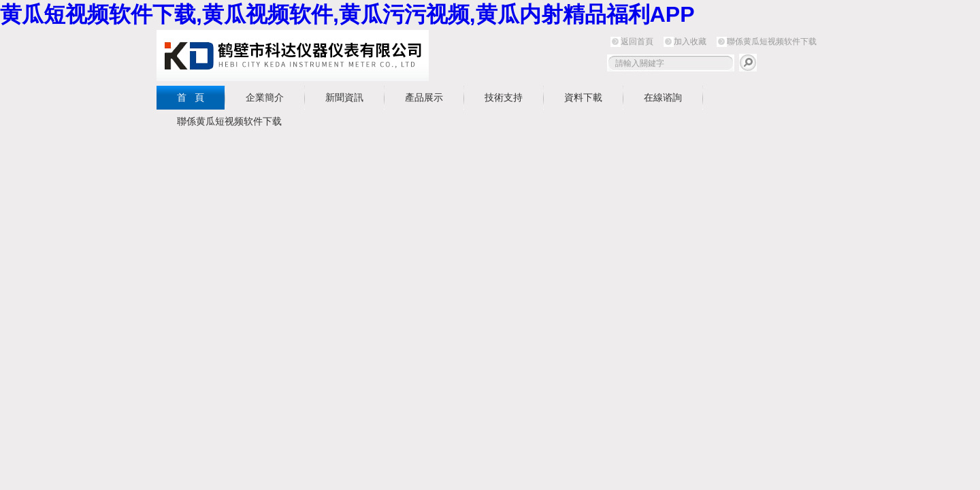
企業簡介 (265, 97)
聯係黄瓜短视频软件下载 (772, 42)
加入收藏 (690, 42)
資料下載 (583, 97)
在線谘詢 (663, 97)
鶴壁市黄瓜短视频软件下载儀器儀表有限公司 (293, 55)
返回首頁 (637, 42)
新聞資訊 (344, 97)
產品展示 (424, 97)
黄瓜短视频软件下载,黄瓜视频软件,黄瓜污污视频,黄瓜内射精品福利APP (347, 14)
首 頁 (191, 97)
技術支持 (504, 97)
